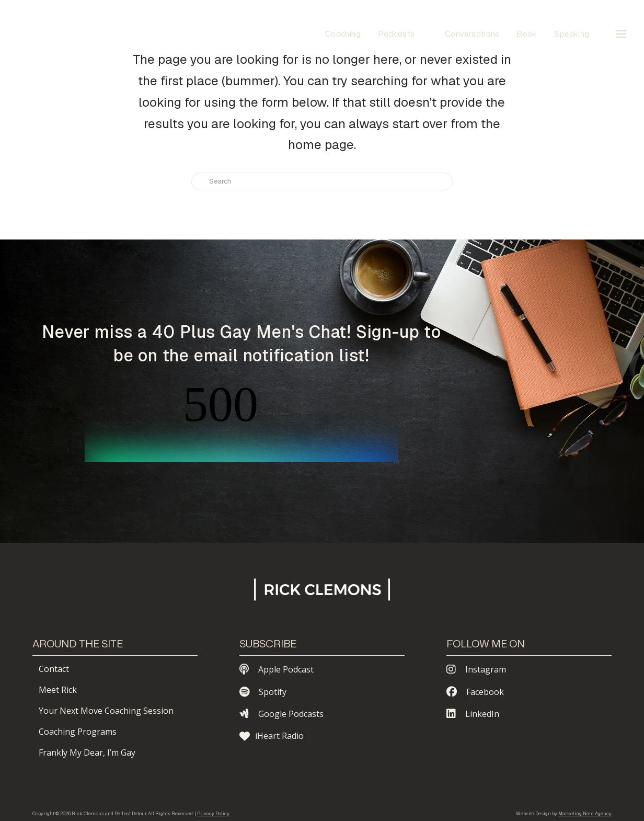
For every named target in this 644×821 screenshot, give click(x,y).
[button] (621, 34)
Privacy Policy (213, 814)
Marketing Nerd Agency (585, 814)
